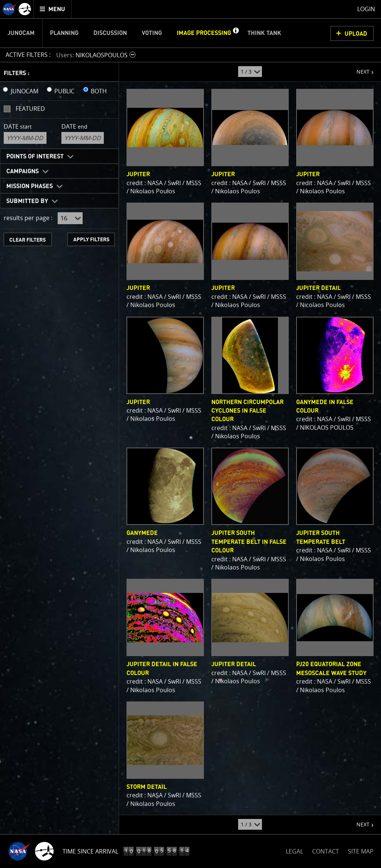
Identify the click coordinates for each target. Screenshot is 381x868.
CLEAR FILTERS (28, 240)
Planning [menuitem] (64, 33)
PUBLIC (64, 91)
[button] (236, 33)
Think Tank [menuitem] (264, 33)
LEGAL (294, 850)
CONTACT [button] (326, 851)
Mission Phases (30, 186)
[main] (190, 434)
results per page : (28, 218)
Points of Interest (35, 157)
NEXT (359, 69)
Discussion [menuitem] (110, 33)
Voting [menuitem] (152, 33)
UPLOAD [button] (356, 34)
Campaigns (23, 171)
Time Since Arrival (90, 851)
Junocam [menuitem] (21, 33)
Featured (30, 109)
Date (18, 126)
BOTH (99, 91)
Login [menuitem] (366, 9)
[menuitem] (53, 9)
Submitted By (27, 201)
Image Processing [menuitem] (204, 33)
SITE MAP (361, 851)
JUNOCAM (25, 91)
